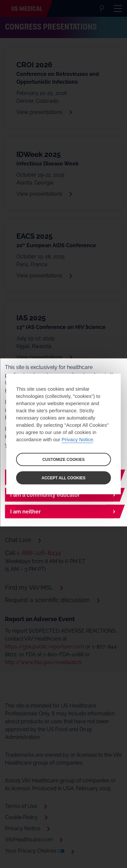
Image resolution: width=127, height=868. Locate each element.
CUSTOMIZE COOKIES (63, 460)
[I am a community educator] (63, 495)
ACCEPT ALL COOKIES (63, 478)
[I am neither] (63, 512)
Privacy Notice (77, 439)
